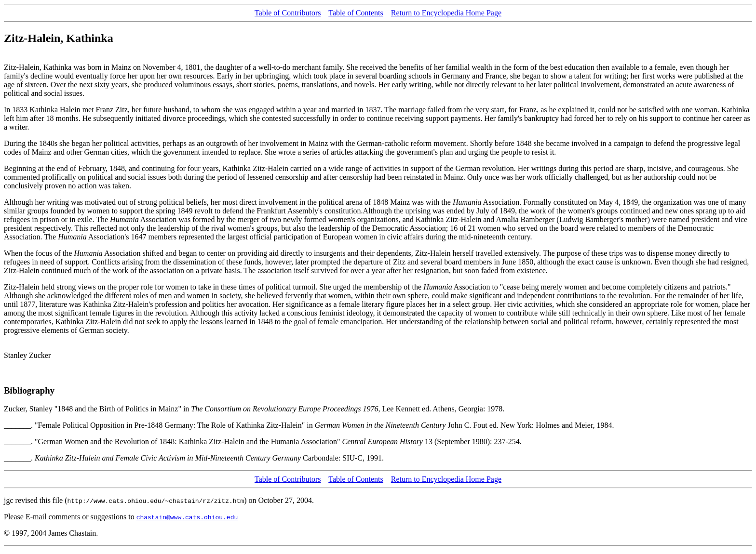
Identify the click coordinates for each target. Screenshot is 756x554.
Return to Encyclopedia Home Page (446, 13)
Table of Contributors (288, 13)
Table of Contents (356, 13)
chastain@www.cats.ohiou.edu (187, 517)
